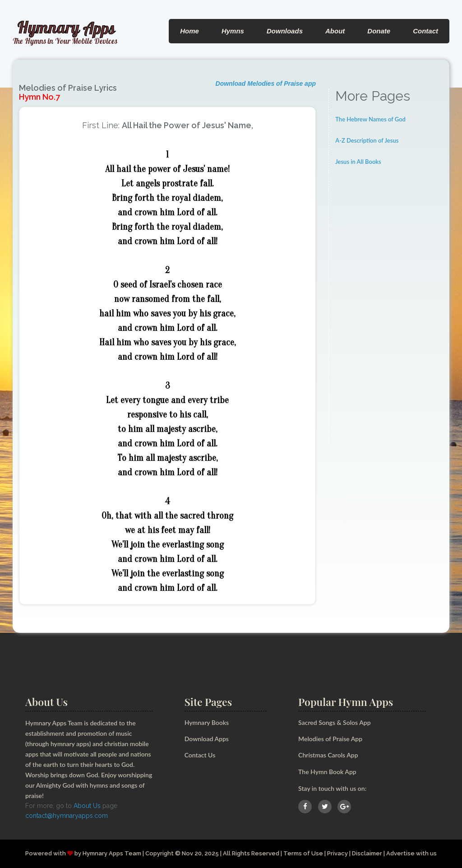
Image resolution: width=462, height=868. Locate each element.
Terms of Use (303, 853)
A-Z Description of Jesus (367, 140)
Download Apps (207, 739)
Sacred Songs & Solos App (334, 722)
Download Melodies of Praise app (266, 84)
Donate (379, 31)
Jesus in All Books (358, 162)
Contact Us (200, 755)
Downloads (285, 31)
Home (189, 31)
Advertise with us (411, 853)
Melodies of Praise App (330, 739)
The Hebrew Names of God (370, 119)
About (335, 31)
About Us (87, 806)
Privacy (337, 853)
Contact (425, 31)
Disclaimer (367, 853)
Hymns (233, 31)
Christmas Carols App (328, 755)
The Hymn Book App (327, 772)
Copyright (159, 853)
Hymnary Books (207, 722)
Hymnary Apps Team (112, 853)
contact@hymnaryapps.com (67, 816)
